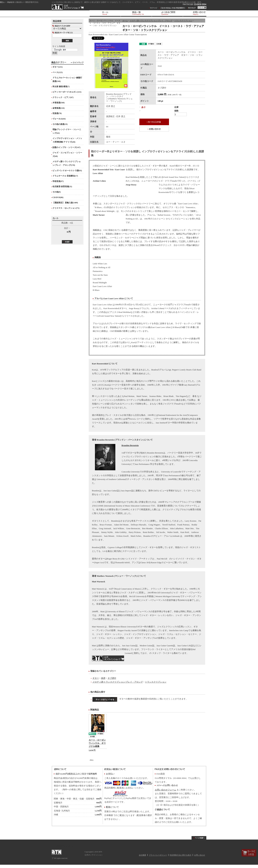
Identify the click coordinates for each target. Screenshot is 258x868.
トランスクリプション (183, 21)
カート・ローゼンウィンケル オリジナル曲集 (97, 743)
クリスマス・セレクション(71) (66, 208)
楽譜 (103, 678)
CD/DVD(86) (58, 197)
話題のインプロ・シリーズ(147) (66, 147)
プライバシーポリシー (158, 855)
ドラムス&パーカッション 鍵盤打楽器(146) (67, 79)
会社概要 (142, 855)
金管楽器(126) (59, 108)
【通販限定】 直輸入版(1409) (65, 203)
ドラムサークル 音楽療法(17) (65, 176)
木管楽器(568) (59, 103)
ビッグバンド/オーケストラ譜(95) (67, 171)
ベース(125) (58, 72)
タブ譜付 (112, 678)
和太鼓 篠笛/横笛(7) (61, 87)
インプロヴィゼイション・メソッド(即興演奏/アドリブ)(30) (67, 140)
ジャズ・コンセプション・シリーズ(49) (67, 154)
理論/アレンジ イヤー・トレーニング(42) (67, 131)
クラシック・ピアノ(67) (63, 97)
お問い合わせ (200, 855)
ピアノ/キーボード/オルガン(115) (67, 92)
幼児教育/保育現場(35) (62, 187)
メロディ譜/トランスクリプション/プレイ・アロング (151, 21)
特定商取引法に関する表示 (181, 855)
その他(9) (57, 192)
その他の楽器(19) (60, 124)
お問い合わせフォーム (166, 790)
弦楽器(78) (57, 113)
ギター (96, 678)
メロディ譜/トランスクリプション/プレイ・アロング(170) (67, 163)
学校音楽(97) (58, 181)
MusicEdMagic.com (108, 658)
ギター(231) (58, 67)
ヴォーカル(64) (59, 119)
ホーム (125, 21)
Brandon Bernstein (130, 445)
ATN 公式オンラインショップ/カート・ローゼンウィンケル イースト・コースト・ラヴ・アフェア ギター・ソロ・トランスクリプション (68, 7)
